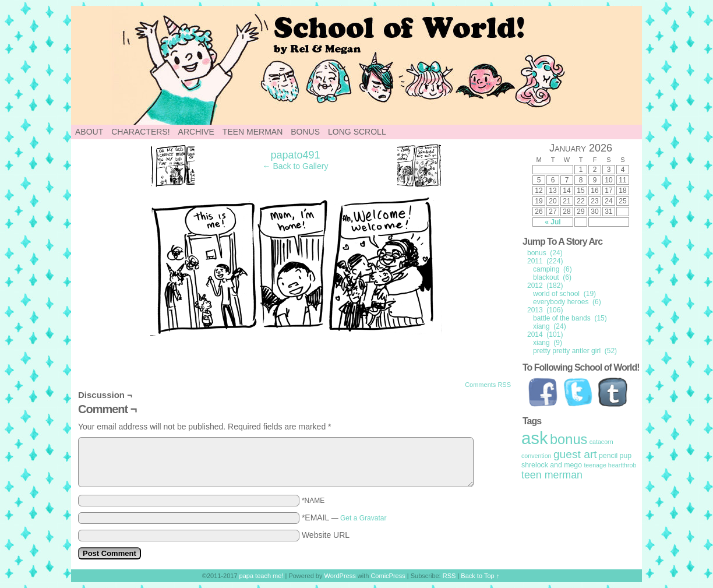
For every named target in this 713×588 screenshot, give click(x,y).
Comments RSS (488, 385)
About (89, 132)
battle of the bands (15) (570, 318)
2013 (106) (545, 310)
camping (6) (553, 269)
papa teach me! (262, 576)
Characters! (140, 132)
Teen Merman (253, 132)
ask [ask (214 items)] (535, 438)
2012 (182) (545, 286)
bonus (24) (545, 253)
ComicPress (388, 576)
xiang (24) (550, 326)
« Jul (553, 222)
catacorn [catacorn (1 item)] (601, 442)
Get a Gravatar (363, 518)
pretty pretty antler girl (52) (575, 351)
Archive (196, 132)
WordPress (340, 576)
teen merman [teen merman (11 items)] (552, 475)
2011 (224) (545, 261)
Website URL (326, 535)
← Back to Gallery (296, 166)
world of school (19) (564, 294)
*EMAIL (344, 517)
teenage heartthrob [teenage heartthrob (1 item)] (610, 465)
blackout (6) (552, 277)
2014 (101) (545, 335)
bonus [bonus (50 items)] (569, 439)
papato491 (295, 155)
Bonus (305, 132)
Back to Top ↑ (480, 576)
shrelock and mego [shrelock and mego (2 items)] (552, 465)
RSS (449, 576)
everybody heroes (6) (567, 302)
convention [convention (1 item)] (536, 456)
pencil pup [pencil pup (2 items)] (615, 456)
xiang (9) (548, 343)
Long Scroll (357, 132)
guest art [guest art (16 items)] (575, 454)
